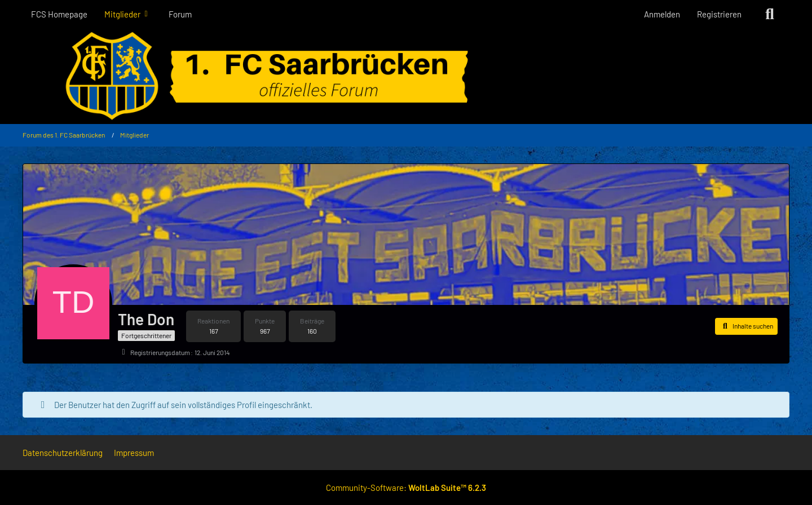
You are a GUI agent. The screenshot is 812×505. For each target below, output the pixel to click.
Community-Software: (406, 488)
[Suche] (770, 14)
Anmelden (662, 14)
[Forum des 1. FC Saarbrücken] (406, 76)
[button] (746, 326)
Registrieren (719, 14)
